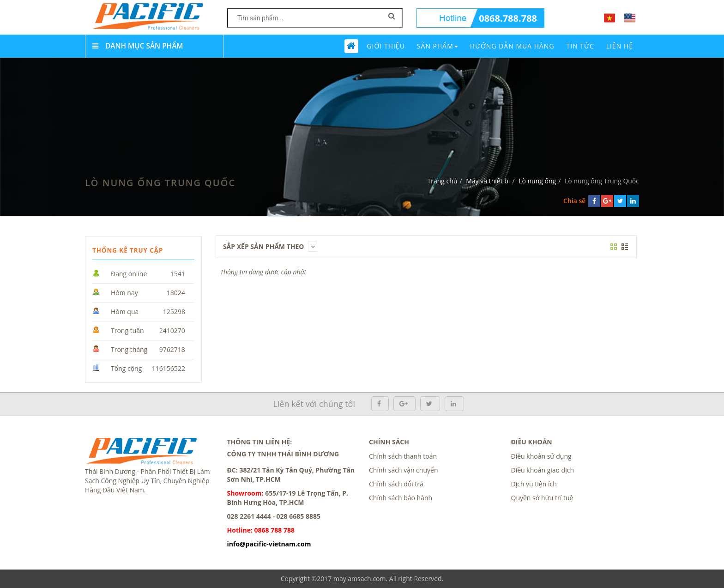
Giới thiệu (386, 46)
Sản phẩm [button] (437, 46)
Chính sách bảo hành (401, 498)
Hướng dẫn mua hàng (512, 46)
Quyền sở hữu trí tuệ (542, 498)
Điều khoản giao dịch (543, 470)
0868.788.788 (508, 18)
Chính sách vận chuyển (403, 470)
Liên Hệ (620, 46)
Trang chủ (443, 181)
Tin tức (580, 46)
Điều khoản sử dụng (541, 456)
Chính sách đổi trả (396, 484)
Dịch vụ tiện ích (534, 484)
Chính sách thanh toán (403, 456)
